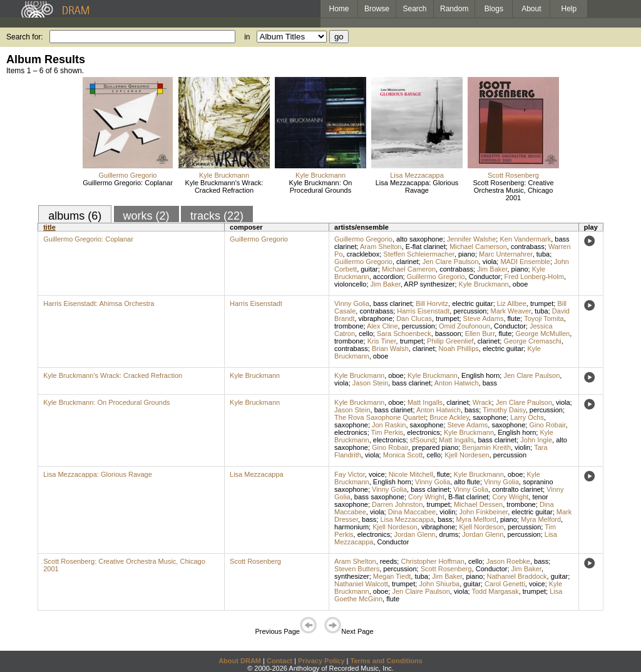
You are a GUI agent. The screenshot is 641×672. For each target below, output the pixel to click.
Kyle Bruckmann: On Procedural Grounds (321, 186)
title (49, 227)
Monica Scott (403, 455)
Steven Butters (357, 569)
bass (490, 383)
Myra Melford (476, 519)
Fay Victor (350, 474)
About (531, 9)
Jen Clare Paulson (451, 262)
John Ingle (536, 440)
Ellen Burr (480, 333)
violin (522, 447)
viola (490, 262)
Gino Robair (547, 425)
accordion (388, 277)
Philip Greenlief (450, 341)
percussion (470, 311)
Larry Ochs (527, 417)
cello (366, 333)
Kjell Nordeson (395, 527)
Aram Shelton (381, 247)
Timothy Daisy (504, 410)
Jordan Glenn (414, 534)
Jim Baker (492, 269)
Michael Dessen (478, 504)
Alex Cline (382, 326)
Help (569, 9)
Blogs (494, 9)
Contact (279, 661)
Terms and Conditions (387, 661)
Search (415, 9)
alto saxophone (420, 239)
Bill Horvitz (432, 303)
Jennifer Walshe (471, 239)
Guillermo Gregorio (128, 175)
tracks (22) (217, 216)
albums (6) (75, 216)
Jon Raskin (389, 425)
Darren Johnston (397, 504)
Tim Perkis (387, 432)
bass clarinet (392, 303)
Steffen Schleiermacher (419, 254)
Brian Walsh (390, 349)
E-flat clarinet (426, 247)
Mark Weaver (511, 311)
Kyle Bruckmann (224, 175)
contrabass (528, 247)
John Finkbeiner (483, 512)
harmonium (351, 527)
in (247, 37)
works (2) (146, 216)
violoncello (350, 284)
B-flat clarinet (468, 497)
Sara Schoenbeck (404, 333)
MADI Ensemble (525, 262)
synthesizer (352, 576)
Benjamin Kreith (486, 447)
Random (454, 9)
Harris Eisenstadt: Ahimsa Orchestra (99, 303)
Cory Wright (426, 497)
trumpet (542, 303)
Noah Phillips (459, 349)
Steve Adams (484, 318)
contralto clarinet (517, 489)
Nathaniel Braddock (517, 576)
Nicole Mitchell (411, 474)
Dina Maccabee (412, 512)
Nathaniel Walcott (361, 584)
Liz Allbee (512, 303)
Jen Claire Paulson (421, 591)
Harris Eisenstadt (256, 303)
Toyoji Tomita (544, 318)
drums (449, 534)
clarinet (407, 262)
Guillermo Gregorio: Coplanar (128, 183)
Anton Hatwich (457, 383)
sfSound (423, 440)
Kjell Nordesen (467, 455)
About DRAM (240, 661)
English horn (480, 375)
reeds (389, 561)
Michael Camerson (478, 247)
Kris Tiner (382, 341)
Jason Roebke (508, 561)
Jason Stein (370, 383)
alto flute (467, 482)
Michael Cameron (409, 269)
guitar (369, 269)
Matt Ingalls (425, 402)
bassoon (448, 333)
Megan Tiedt (392, 576)
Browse (377, 9)
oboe (520, 284)
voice (377, 474)
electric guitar (472, 303)
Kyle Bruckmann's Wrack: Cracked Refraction (224, 186)
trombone (349, 326)
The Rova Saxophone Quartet (380, 417)
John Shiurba (439, 584)
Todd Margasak (495, 591)
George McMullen (542, 333)
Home (339, 9)
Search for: (25, 37)
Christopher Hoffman (432, 561)
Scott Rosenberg (513, 175)
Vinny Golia (352, 303)
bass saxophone (379, 497)
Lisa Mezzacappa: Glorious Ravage (417, 186)
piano (467, 254)
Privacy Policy (321, 661)
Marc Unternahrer (506, 254)
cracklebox (363, 254)
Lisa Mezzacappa (417, 175)
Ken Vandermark (525, 239)
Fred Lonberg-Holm (534, 277)
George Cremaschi (532, 341)
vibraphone (376, 318)
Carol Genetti (505, 584)
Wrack (482, 402)
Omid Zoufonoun (464, 326)
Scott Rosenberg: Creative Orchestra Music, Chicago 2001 (513, 190)
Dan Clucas (414, 318)
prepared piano (435, 447)
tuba (543, 254)
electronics (351, 432)
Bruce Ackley (449, 417)
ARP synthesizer (429, 284)
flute (514, 318)
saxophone (490, 417)
